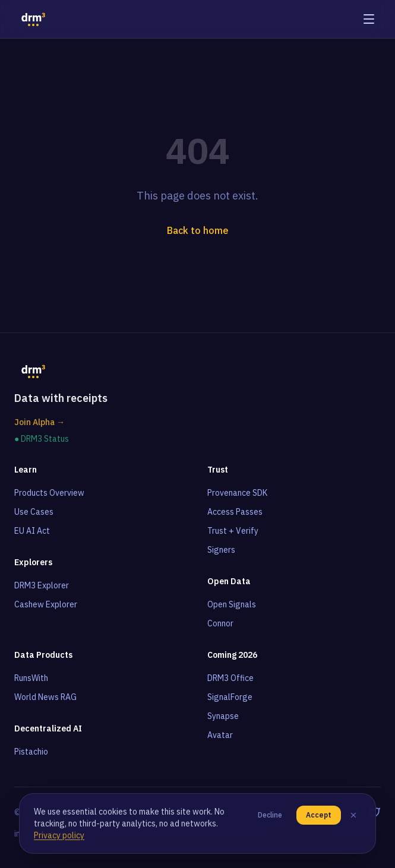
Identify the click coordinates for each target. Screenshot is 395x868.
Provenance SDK (237, 493)
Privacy (177, 812)
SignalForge (230, 697)
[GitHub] (353, 812)
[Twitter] (375, 812)
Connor (220, 623)
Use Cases (34, 512)
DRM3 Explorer (42, 585)
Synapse (223, 716)
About (219, 812)
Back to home (198, 230)
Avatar (220, 735)
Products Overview (49, 493)
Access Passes (235, 512)
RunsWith (31, 678)
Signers (221, 550)
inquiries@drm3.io (47, 834)
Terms (135, 812)
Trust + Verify (233, 531)
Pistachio (31, 752)
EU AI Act (32, 531)
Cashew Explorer (46, 604)
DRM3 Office (230, 678)
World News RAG (45, 697)
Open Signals (232, 604)
